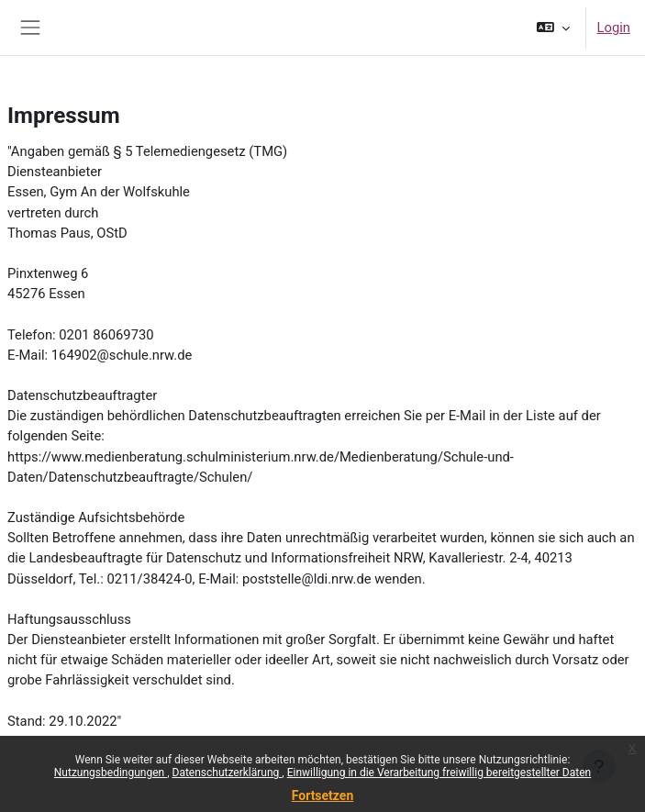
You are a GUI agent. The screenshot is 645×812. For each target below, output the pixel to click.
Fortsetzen (323, 795)
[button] (553, 28)
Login (614, 28)
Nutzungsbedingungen (111, 773)
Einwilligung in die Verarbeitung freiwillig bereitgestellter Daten (439, 773)
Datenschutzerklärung (228, 773)
